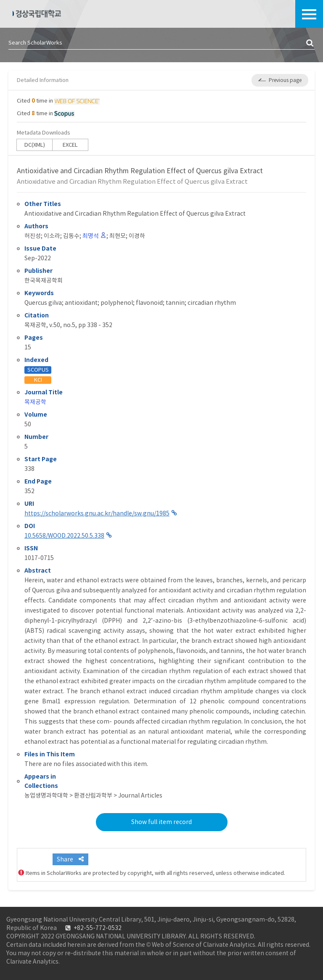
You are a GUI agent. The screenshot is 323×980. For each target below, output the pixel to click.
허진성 (33, 236)
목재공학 (35, 402)
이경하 (137, 236)
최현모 (118, 236)
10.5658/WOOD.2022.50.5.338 (64, 536)
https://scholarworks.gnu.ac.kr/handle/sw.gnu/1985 (97, 513)
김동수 (71, 236)
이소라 (52, 236)
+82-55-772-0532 (98, 928)
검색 (310, 43)
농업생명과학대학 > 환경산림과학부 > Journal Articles (93, 795)
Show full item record (161, 822)
